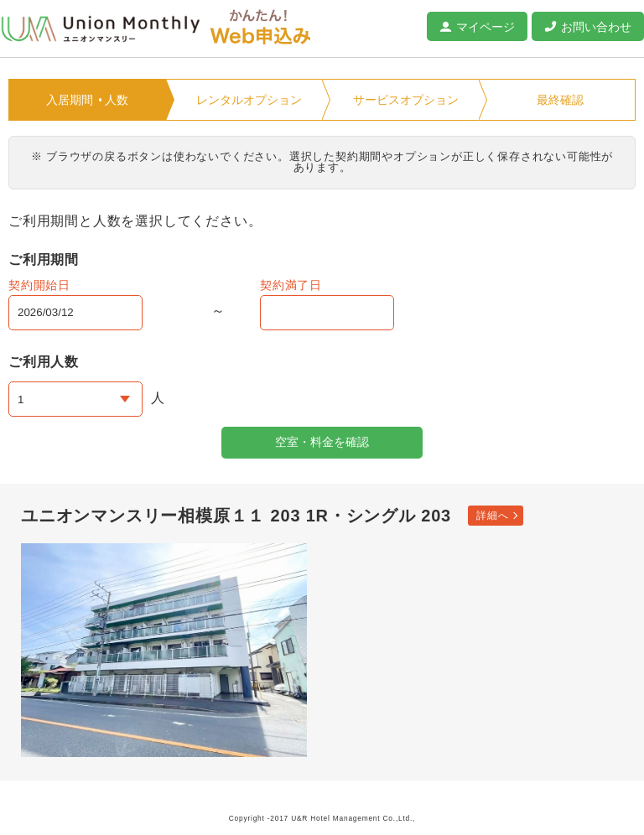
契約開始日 (39, 285)
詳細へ (492, 516)
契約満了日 (291, 285)
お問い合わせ (596, 27)
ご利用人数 (44, 362)
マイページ (486, 27)
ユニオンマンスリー (101, 29)
